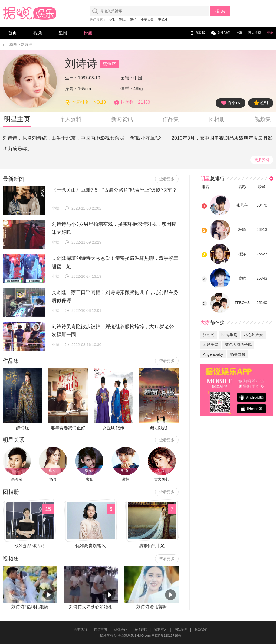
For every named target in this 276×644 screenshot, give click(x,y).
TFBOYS (242, 303)
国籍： (127, 78)
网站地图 (181, 630)
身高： (71, 89)
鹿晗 (242, 278)
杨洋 (242, 254)
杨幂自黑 (238, 354)
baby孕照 (229, 335)
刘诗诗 (27, 44)
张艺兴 (242, 205)
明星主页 (17, 119)
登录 (270, 33)
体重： (127, 89)
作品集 (171, 119)
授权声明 (100, 630)
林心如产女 (254, 335)
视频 (38, 33)
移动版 (197, 33)
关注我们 (221, 33)
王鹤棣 (163, 20)
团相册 (217, 119)
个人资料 (71, 119)
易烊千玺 (211, 345)
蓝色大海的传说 (238, 345)
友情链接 (141, 630)
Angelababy (213, 354)
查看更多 (167, 179)
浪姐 (133, 20)
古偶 (111, 20)
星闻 (63, 33)
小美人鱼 (147, 20)
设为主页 (255, 33)
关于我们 (80, 630)
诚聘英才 (161, 630)
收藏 (239, 33)
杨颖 (242, 230)
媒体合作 (121, 630)
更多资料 (262, 160)
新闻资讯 (122, 119)
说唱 (122, 20)
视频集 (263, 119)
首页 (12, 33)
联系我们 (201, 630)
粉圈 (88, 33)
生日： (71, 78)
